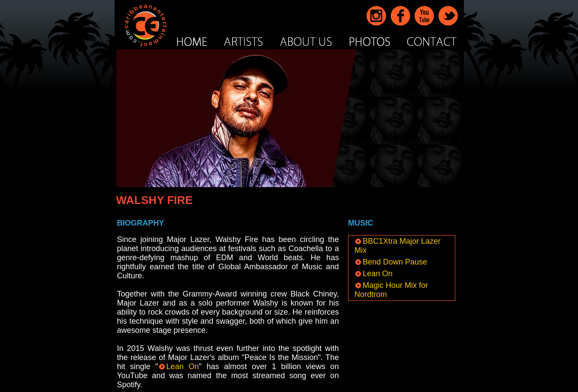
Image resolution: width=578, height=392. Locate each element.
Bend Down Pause (391, 262)
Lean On (179, 367)
